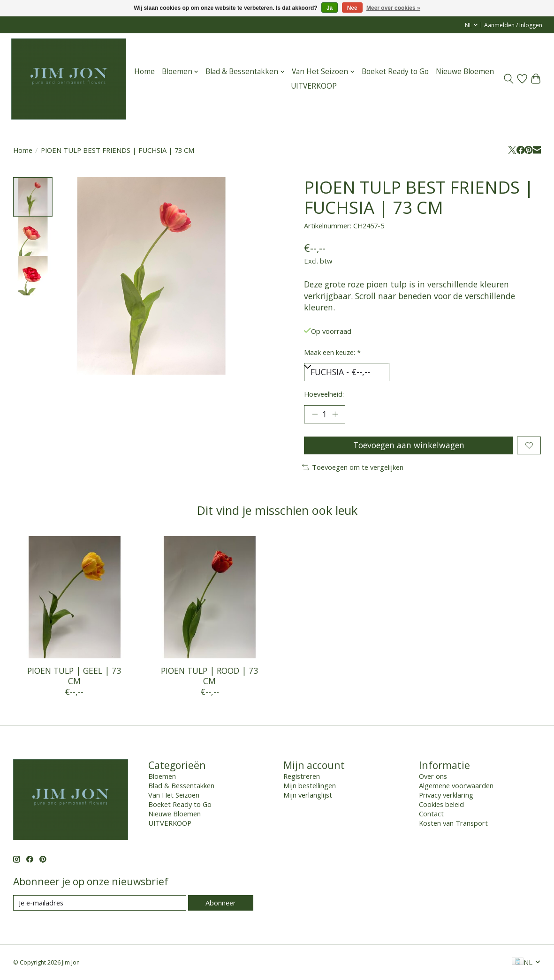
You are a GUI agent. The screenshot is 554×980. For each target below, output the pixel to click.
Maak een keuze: (332, 352)
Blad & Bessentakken (181, 785)
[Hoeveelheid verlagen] (314, 414)
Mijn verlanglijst (308, 795)
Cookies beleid (441, 804)
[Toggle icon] (509, 79)
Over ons (433, 776)
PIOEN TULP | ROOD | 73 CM (209, 675)
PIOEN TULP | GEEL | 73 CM (74, 675)
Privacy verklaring (446, 795)
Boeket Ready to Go (395, 72)
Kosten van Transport (453, 823)
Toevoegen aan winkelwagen (409, 445)
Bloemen (162, 776)
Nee (352, 8)
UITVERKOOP (314, 86)
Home (144, 72)
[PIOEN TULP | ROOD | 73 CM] (209, 597)
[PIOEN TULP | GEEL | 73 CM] (74, 597)
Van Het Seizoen (174, 795)
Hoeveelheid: (324, 394)
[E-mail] (100, 903)
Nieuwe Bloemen (465, 72)
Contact (431, 814)
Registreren (302, 776)
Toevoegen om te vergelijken (353, 467)
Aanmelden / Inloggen (513, 25)
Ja (330, 8)
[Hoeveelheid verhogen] (335, 414)
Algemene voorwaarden (456, 785)
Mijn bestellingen (310, 785)
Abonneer (221, 903)
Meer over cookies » (393, 8)
